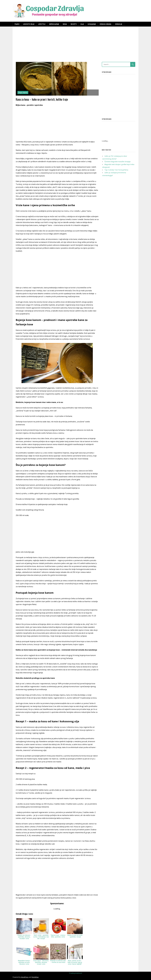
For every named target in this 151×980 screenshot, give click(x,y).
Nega (65, 24)
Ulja (82, 24)
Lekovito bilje (29, 24)
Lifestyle (42, 24)
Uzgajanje (92, 24)
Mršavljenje (54, 24)
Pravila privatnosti (75, 973)
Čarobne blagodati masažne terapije (117, 161)
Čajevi (17, 24)
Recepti (74, 24)
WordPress (25, 977)
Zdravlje (119, 24)
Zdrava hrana (105, 24)
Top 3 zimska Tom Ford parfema (116, 170)
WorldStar (35, 977)
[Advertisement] (75, 44)
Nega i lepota (23, 92)
